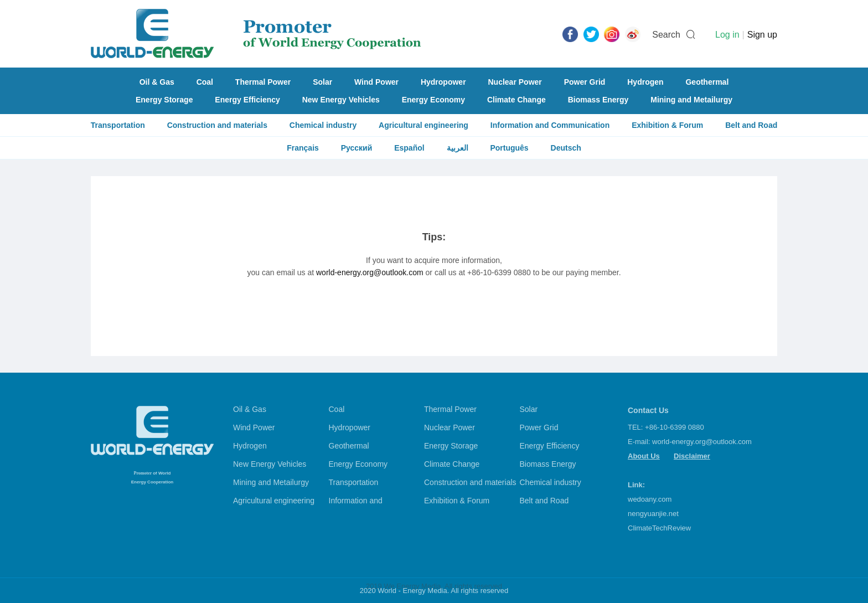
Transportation (118, 125)
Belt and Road (751, 125)
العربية (458, 148)
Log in (727, 35)
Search (666, 35)
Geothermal (707, 82)
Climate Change (516, 100)
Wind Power (376, 82)
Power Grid (585, 82)
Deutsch (566, 148)
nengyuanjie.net (653, 514)
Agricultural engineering (423, 125)
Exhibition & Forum (667, 125)
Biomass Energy (598, 100)
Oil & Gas (157, 82)
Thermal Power (263, 82)
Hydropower (443, 82)
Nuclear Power (515, 82)
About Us (644, 456)
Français (303, 148)
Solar (322, 82)
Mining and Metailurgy (691, 100)
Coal (205, 82)
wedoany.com (650, 499)
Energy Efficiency (247, 100)
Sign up (762, 35)
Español (409, 148)
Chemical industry (323, 125)
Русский (357, 148)
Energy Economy (433, 100)
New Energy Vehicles (341, 100)
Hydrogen (645, 82)
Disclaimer (692, 456)
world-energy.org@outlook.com (370, 272)
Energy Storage (164, 100)
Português (509, 148)
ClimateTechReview (659, 528)
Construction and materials (217, 125)
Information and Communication (550, 125)
